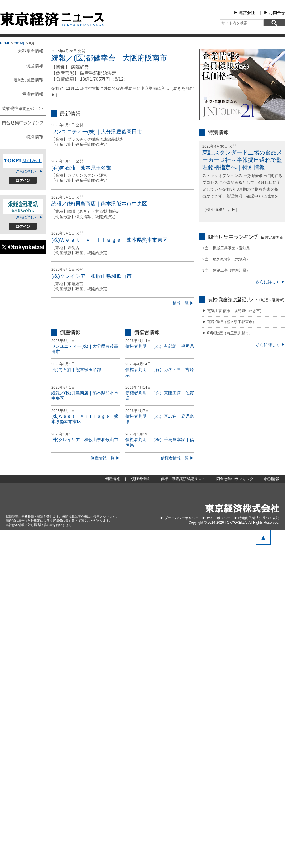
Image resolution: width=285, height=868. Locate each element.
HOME (5, 43)
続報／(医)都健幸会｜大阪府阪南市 (109, 58)
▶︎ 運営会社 (244, 13)
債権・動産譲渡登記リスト (23, 108)
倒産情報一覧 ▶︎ (105, 458)
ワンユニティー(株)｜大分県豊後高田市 (97, 132)
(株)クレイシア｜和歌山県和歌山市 (91, 276)
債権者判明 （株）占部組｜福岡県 (160, 346)
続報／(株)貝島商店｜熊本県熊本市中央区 (99, 204)
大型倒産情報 (23, 53)
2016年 (20, 43)
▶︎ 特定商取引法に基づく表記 (257, 518)
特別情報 (23, 136)
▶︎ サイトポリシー (216, 518)
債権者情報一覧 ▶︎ (177, 458)
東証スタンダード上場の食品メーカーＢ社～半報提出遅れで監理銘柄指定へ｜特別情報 (242, 160)
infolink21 (242, 84)
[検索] (274, 23)
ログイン (23, 180)
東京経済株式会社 (242, 508)
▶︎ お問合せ (274, 13)
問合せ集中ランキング (23, 122)
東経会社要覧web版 (23, 207)
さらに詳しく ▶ (29, 171)
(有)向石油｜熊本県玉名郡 (81, 168)
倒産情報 (23, 65)
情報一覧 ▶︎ (183, 303)
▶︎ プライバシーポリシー (179, 518)
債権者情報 (23, 94)
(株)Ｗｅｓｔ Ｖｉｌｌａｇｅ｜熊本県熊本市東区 (109, 240)
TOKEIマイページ (23, 161)
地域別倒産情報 (23, 80)
